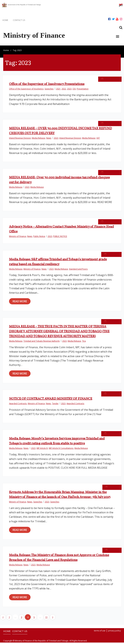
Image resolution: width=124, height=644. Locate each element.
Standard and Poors (78, 270)
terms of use (100, 632)
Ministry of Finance (18, 238)
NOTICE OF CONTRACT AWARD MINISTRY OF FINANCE (51, 400)
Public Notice (39, 238)
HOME (5, 20)
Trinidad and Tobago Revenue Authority (42, 342)
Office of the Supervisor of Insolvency (26, 90)
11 (46, 619)
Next (53, 619)
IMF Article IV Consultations (61, 450)
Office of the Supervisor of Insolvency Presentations (47, 85)
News (49, 139)
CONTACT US (19, 20)
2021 (58, 90)
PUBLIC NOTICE (60, 238)
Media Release (39, 139)
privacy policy (114, 632)
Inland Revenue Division (20, 139)
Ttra (84, 342)
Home (6, 52)
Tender (55, 405)
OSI (74, 90)
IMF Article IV (42, 450)
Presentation (83, 90)
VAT (98, 139)
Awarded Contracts (18, 405)
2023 (69, 90)
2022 (64, 90)
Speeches (49, 90)
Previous (3, 619)
